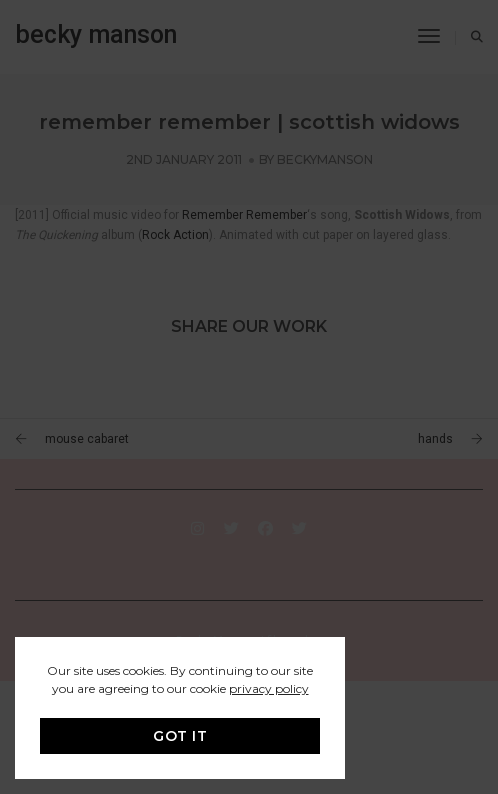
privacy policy (269, 688)
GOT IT (180, 736)
